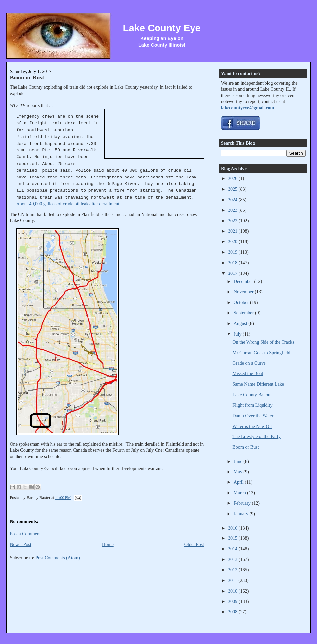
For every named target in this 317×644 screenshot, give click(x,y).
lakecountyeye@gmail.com (247, 108)
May (239, 472)
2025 (233, 189)
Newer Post (20, 544)
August (241, 323)
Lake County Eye (162, 28)
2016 (233, 528)
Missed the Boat (248, 373)
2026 (233, 178)
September (244, 313)
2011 (233, 580)
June (239, 461)
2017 (233, 273)
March (241, 493)
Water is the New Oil (252, 426)
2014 (233, 549)
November (244, 292)
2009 (233, 601)
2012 (233, 570)
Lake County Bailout (252, 395)
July (238, 334)
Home (108, 544)
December (244, 281)
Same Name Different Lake (258, 384)
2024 (233, 200)
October (242, 302)
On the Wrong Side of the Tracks (263, 342)
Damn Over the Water (253, 416)
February (243, 503)
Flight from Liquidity (252, 405)
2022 (233, 221)
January (242, 514)
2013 (233, 559)
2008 (233, 612)
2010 (233, 591)
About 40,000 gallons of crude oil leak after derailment (68, 204)
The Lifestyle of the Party (256, 436)
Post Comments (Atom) (58, 558)
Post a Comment (25, 534)
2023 (233, 210)
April (239, 482)
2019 (233, 252)
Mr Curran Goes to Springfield (261, 353)
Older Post (194, 544)
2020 (233, 241)
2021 (233, 231)
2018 (233, 263)
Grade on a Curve (249, 363)
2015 (233, 538)
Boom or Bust (27, 77)
